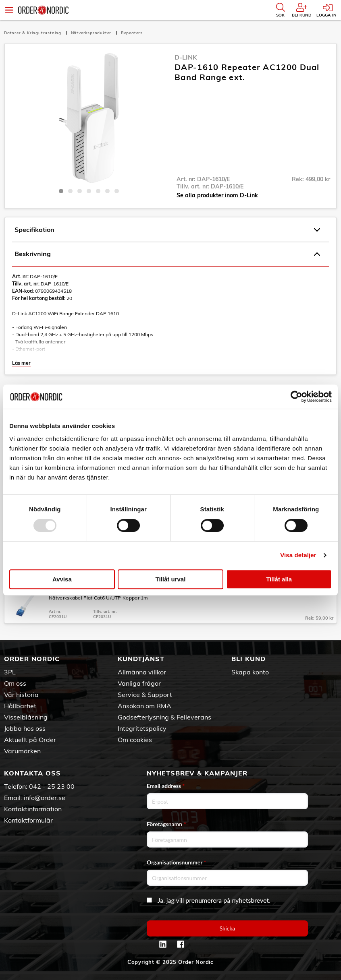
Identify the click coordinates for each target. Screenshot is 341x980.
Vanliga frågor (139, 683)
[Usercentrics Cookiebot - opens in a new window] (296, 397)
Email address (166, 786)
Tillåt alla (279, 579)
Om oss (15, 683)
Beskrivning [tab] (167, 254)
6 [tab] (107, 191)
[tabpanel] (89, 118)
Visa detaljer (298, 555)
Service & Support (145, 695)
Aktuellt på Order (30, 740)
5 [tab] (98, 191)
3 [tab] (80, 191)
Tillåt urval (171, 579)
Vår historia (21, 695)
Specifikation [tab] (167, 230)
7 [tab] (117, 191)
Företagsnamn (166, 824)
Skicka (228, 928)
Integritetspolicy (142, 728)
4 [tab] (89, 191)
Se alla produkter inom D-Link (217, 195)
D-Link (186, 57)
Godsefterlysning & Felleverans (164, 717)
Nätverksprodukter (92, 33)
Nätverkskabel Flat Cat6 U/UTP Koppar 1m (99, 598)
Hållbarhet (20, 706)
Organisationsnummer (177, 862)
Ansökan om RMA (145, 706)
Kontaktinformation (33, 809)
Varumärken (22, 751)
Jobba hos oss (25, 728)
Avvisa (62, 579)
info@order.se (45, 798)
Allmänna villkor (142, 672)
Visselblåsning (26, 717)
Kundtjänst (141, 659)
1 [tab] (61, 191)
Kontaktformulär (28, 820)
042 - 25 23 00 (52, 786)
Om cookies (135, 740)
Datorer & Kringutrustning (33, 33)
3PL (10, 672)
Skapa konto (250, 672)
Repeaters (132, 33)
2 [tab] (70, 191)
